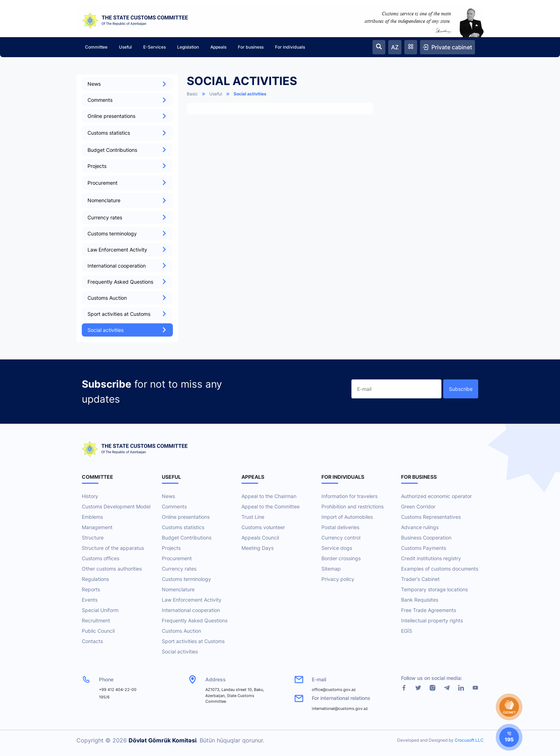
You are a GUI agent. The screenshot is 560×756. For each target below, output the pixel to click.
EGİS (407, 631)
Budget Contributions (127, 150)
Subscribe (461, 389)
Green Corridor (418, 506)
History (90, 496)
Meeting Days (257, 548)
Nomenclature (178, 589)
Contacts (92, 641)
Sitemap (331, 569)
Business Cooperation (426, 538)
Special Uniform (100, 610)
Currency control (341, 538)
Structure (93, 538)
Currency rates (127, 217)
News (127, 84)
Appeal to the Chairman (269, 496)
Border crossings (341, 558)
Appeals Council (260, 538)
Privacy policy (338, 579)
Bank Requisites (420, 600)
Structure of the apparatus (113, 548)
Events (90, 600)
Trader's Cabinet (420, 579)
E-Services (154, 47)
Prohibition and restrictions (352, 506)
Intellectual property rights (432, 620)
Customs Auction (127, 298)
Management (97, 527)
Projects (127, 166)
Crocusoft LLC (469, 740)
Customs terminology (127, 233)
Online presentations (127, 116)
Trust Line (253, 517)
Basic (192, 94)
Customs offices (101, 558)
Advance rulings (420, 527)
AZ (395, 47)
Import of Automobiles (347, 517)
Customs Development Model (116, 506)
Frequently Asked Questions (127, 282)
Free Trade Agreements (429, 610)
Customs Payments (424, 548)
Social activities (127, 330)
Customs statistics (183, 527)
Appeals (218, 47)
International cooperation (127, 266)
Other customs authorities (112, 569)
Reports (91, 589)
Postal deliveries (340, 527)
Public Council (98, 631)
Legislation (188, 47)
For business (251, 47)
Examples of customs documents (440, 569)
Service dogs (337, 548)
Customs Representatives (431, 517)
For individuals (290, 47)
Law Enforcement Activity (127, 250)
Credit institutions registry (431, 558)
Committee (96, 47)
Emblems (92, 517)
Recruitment (96, 620)
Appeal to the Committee (271, 506)
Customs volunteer (263, 527)
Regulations (95, 579)
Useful (125, 47)
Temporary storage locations (434, 589)
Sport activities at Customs (127, 314)
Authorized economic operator (436, 496)
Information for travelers (349, 496)
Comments (127, 100)
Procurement (177, 558)
